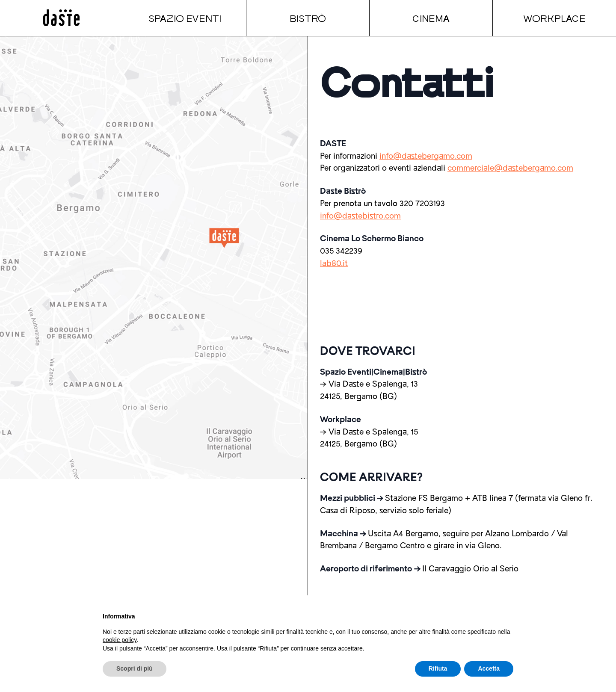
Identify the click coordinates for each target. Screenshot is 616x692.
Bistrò (308, 18)
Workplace (554, 18)
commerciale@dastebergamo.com (510, 168)
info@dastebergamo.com (426, 156)
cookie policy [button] (120, 640)
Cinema (431, 18)
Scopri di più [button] (135, 668)
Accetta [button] (489, 668)
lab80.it (334, 263)
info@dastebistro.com (360, 216)
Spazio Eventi (185, 18)
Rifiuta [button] (438, 668)
